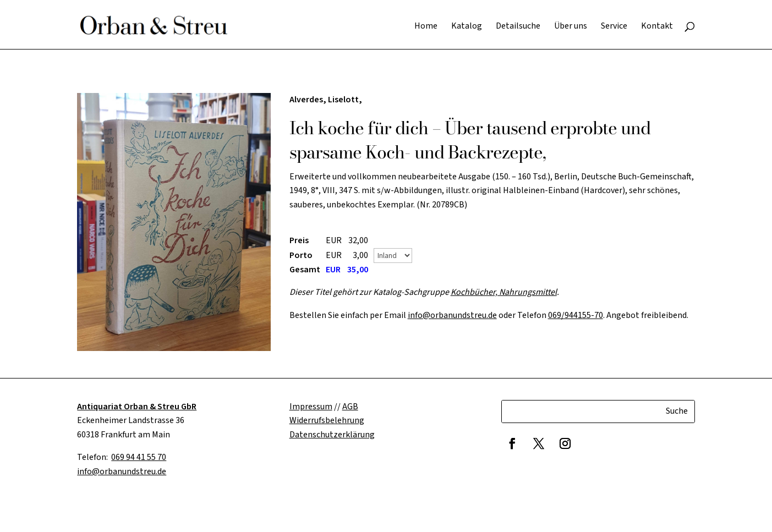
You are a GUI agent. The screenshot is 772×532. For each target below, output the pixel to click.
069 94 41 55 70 (139, 457)
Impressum (311, 407)
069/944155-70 (576, 315)
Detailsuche (518, 27)
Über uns (571, 27)
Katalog (467, 27)
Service (614, 27)
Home (426, 27)
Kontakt (657, 27)
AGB (350, 407)
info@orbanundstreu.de (452, 315)
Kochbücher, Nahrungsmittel (504, 292)
